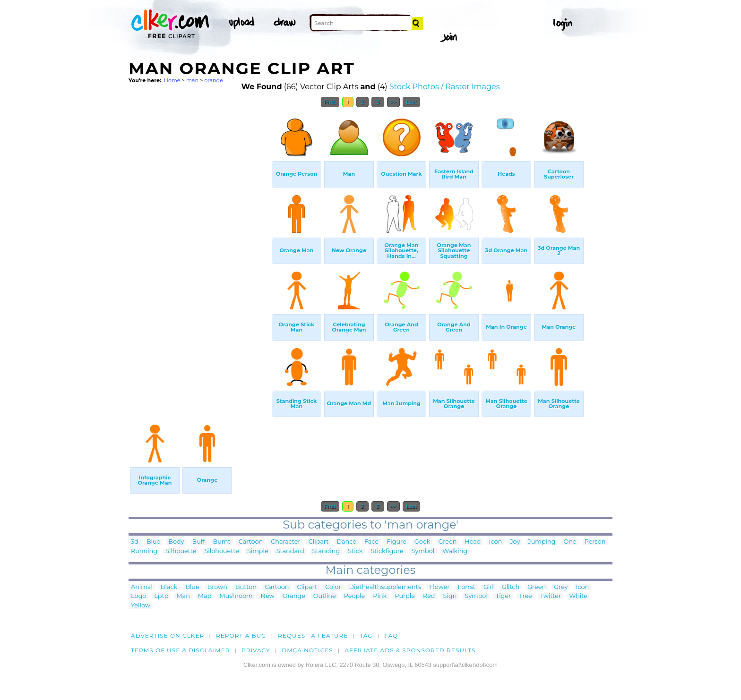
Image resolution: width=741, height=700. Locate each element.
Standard (290, 551)
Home (172, 80)
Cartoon (251, 542)
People (355, 596)
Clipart (319, 542)
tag (366, 636)
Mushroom (236, 596)
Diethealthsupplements (385, 587)
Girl (489, 587)
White (578, 596)
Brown (217, 587)
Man (183, 596)
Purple (405, 596)
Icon (496, 542)
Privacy (256, 650)
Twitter (551, 596)
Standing (326, 551)
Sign (450, 596)
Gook (422, 542)
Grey (561, 587)
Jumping (542, 542)
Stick (355, 551)
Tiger (503, 596)
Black (169, 587)
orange (214, 80)
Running (144, 551)
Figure (396, 542)
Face (371, 542)
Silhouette (181, 551)
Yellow (141, 606)
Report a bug (241, 636)
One (570, 542)
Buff (199, 542)
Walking (455, 551)
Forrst (466, 587)
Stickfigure (387, 551)
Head (473, 542)
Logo (138, 596)
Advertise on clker (168, 636)
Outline (325, 596)
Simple (258, 551)
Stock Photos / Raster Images (445, 87)
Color (333, 587)
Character (286, 542)
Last (411, 102)
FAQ (391, 636)
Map (205, 596)
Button (246, 587)
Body (176, 542)
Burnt (222, 542)
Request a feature (313, 636)
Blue (153, 542)
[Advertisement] (199, 254)
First (330, 102)
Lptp (161, 596)
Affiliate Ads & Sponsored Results (410, 650)
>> (393, 102)
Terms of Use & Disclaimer (181, 650)
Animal (142, 587)
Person (595, 542)
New (268, 596)
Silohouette (221, 551)
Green (447, 542)
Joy (515, 542)
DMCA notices (307, 650)
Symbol (423, 551)
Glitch (511, 587)
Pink (380, 596)
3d (135, 542)
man (192, 80)
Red (429, 596)
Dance (346, 542)
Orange (294, 596)
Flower (439, 587)
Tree (526, 596)
